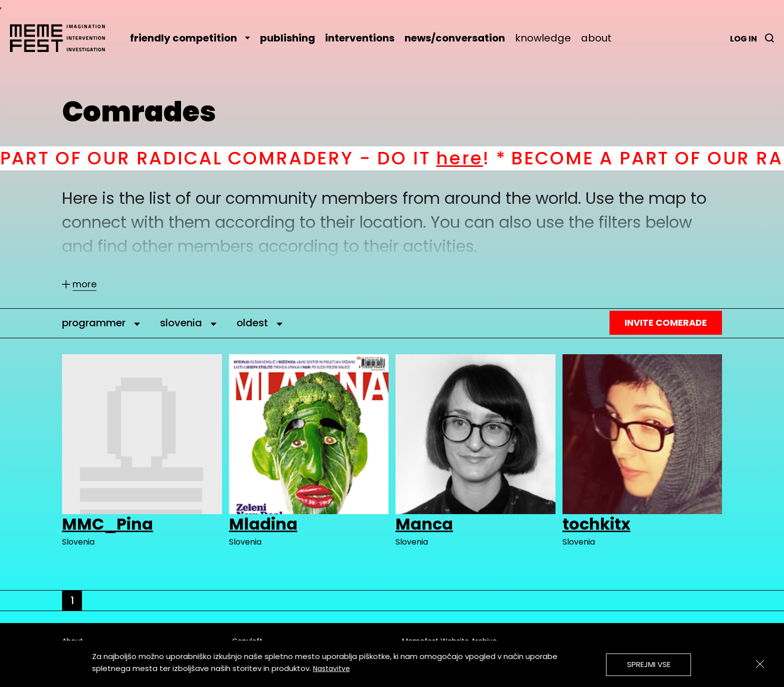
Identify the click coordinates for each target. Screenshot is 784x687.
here (471, 158)
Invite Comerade (666, 323)
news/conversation (455, 38)
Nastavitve (331, 669)
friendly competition (190, 38)
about (596, 38)
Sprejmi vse (649, 664)
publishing (287, 38)
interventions (360, 38)
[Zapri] (760, 664)
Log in (743, 39)
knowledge (543, 38)
